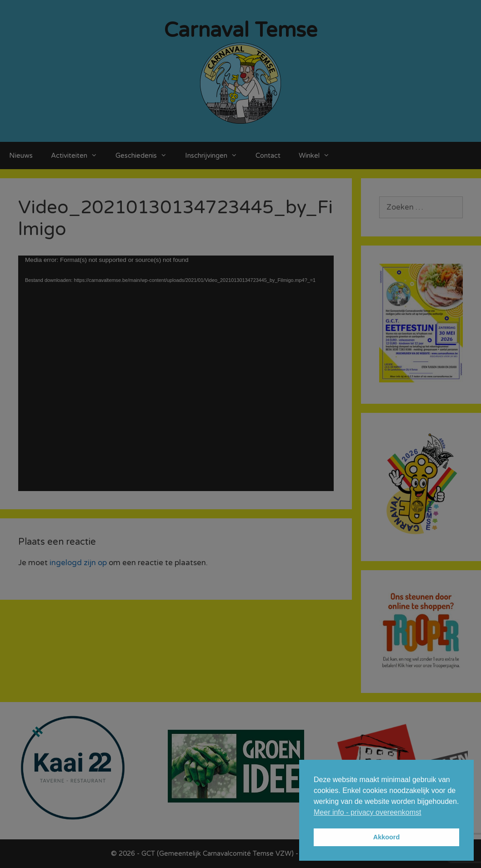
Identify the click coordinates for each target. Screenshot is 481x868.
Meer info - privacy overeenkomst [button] (368, 812)
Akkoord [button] (386, 837)
